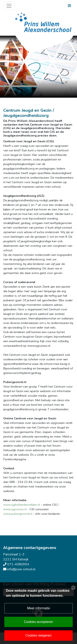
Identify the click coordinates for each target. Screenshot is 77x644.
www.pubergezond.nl (18, 514)
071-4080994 (18, 564)
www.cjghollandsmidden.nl (22, 505)
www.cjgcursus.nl (15, 509)
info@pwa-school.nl (21, 569)
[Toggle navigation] (9, 6)
